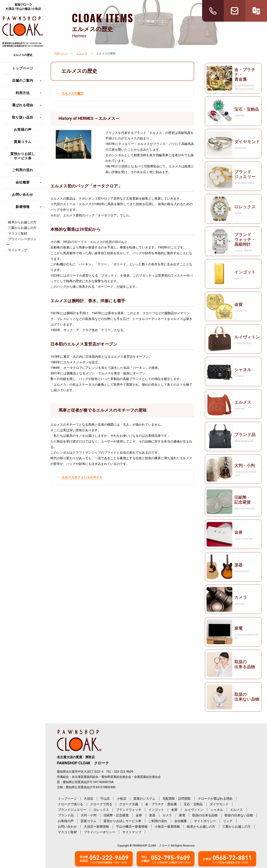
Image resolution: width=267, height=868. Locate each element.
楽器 (152, 815)
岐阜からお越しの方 (22, 222)
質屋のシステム (144, 799)
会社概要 (23, 182)
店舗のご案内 (23, 81)
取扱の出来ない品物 (239, 815)
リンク (228, 821)
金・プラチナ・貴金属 (161, 804)
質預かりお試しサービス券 (23, 156)
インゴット (156, 810)
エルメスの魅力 (73, 93)
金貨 (174, 810)
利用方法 (23, 93)
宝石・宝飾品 (193, 804)
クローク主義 (129, 804)
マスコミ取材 (18, 233)
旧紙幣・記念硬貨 (116, 815)
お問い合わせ (23, 195)
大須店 (89, 799)
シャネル (217, 810)
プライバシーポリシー (100, 832)
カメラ (167, 815)
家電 (182, 815)
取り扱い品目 (23, 117)
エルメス (82, 54)
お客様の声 (23, 130)
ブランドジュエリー (72, 810)
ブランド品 (66, 815)
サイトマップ (18, 250)
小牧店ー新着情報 (167, 827)
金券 (139, 815)
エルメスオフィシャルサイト (82, 477)
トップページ (23, 68)
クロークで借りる (70, 804)
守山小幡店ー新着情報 (132, 827)
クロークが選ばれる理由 (215, 799)
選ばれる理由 (23, 105)
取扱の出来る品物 (205, 815)
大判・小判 (89, 815)
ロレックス (101, 810)
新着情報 (23, 207)
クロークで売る (101, 804)
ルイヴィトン (194, 810)
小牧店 (122, 799)
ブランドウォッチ (129, 810)
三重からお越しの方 (22, 228)
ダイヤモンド (219, 804)
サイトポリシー (205, 821)
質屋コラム (23, 142)
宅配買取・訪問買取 (177, 799)
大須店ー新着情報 (96, 827)
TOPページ (61, 54)
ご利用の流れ (23, 170)
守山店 (105, 799)
